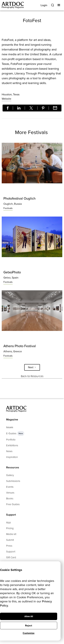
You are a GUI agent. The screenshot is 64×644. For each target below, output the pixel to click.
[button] (59, 5)
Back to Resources (32, 376)
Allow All (29, 616)
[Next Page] (32, 367)
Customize (29, 633)
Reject (29, 626)
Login (44, 5)
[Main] (13, 5)
